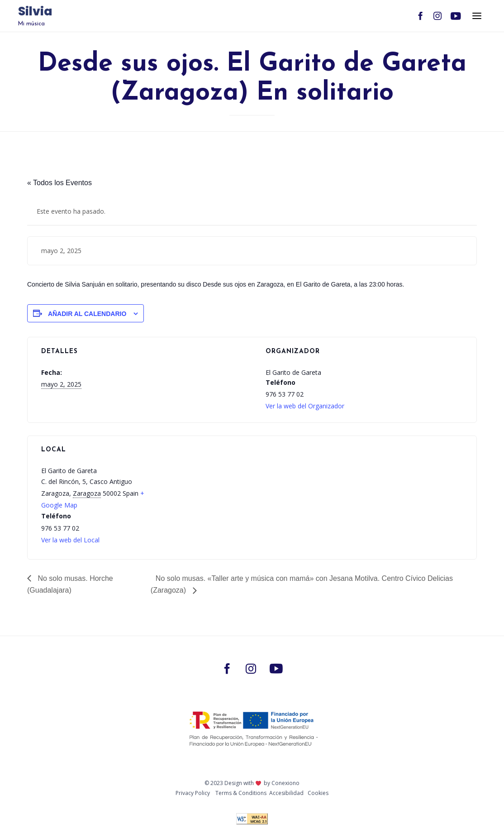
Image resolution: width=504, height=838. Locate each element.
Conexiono (285, 783)
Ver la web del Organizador (305, 406)
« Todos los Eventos (59, 183)
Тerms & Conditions (241, 793)
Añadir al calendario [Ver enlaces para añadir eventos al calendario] (87, 314)
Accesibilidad (286, 793)
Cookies (318, 793)
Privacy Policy (193, 793)
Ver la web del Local (70, 540)
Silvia (35, 12)
